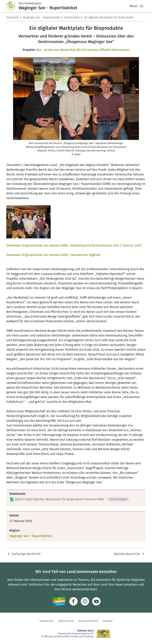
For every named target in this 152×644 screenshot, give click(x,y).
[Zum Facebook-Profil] (73, 601)
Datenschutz (66, 621)
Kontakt (108, 621)
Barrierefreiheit (88, 621)
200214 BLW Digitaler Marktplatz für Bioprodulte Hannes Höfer (60, 499)
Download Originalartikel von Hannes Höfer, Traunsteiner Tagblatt (53, 255)
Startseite (13, 17)
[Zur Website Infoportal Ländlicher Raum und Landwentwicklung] (59, 601)
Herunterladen (118, 499)
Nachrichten (72, 17)
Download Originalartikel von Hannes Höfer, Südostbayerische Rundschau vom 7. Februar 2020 (74, 245)
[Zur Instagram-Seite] (85, 601)
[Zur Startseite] (12, 6)
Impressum (46, 621)
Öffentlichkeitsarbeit (114, 50)
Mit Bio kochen (87, 50)
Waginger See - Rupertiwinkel (42, 17)
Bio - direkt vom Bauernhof (56, 50)
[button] (142, 6)
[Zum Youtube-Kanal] (96, 601)
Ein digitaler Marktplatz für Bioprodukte (109, 17)
